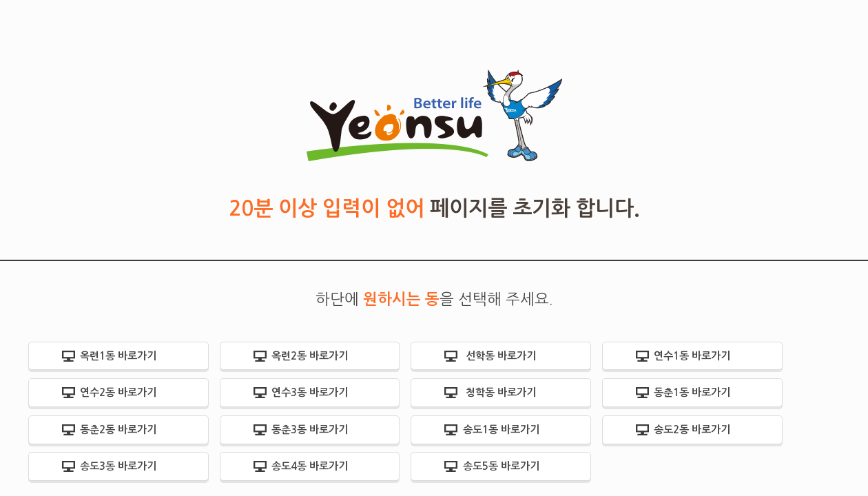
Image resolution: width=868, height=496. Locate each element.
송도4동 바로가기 (310, 466)
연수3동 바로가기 (310, 392)
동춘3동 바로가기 (310, 430)
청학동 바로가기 (501, 392)
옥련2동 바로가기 (310, 356)
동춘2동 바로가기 (118, 430)
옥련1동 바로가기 (118, 356)
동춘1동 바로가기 (692, 392)
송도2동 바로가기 (692, 430)
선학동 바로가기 (501, 356)
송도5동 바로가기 (501, 466)
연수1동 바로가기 (692, 356)
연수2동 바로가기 (118, 392)
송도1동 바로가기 (501, 430)
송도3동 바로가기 (118, 466)
